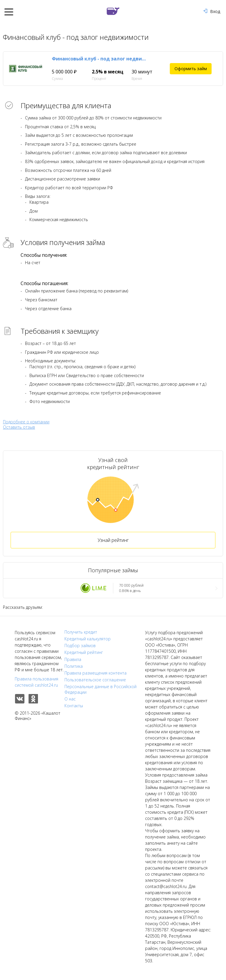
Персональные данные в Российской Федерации (100, 689)
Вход (212, 11)
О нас (70, 699)
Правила (73, 660)
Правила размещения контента (95, 673)
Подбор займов (80, 646)
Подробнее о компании (26, 422)
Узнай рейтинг (113, 540)
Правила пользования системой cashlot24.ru (36, 682)
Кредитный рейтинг (84, 652)
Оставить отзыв (19, 427)
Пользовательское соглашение (95, 680)
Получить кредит (81, 632)
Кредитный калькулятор (88, 639)
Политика (74, 666)
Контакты (74, 706)
